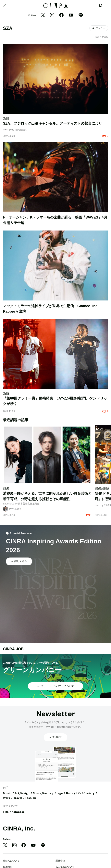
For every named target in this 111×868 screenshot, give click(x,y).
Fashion (31, 798)
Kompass (18, 812)
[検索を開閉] (100, 6)
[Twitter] (43, 16)
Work (6, 798)
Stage (59, 793)
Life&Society (85, 793)
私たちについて (11, 861)
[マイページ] (5, 6)
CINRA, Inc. (19, 828)
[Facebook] (61, 16)
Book (70, 793)
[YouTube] (71, 16)
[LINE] (81, 16)
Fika (6, 812)
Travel (18, 798)
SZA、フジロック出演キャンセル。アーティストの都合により (53, 123)
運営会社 (60, 861)
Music (7, 793)
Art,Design (22, 793)
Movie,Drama (42, 793)
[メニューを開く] (106, 6)
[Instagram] (52, 16)
